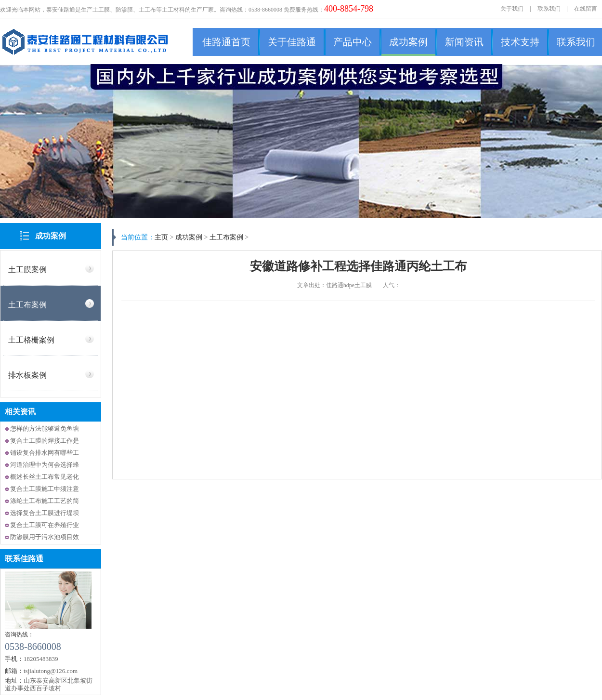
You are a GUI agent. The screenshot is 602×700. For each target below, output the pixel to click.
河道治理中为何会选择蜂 (45, 465)
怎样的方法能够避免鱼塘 (45, 429)
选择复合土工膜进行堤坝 (45, 513)
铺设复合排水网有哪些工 (45, 453)
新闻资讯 (464, 42)
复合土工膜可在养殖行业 (45, 525)
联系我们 (549, 9)
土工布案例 (27, 305)
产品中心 (353, 42)
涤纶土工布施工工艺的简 (45, 501)
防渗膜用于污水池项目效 (45, 537)
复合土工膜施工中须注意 (45, 489)
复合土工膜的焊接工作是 (45, 441)
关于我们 (512, 9)
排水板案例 (27, 375)
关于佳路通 (292, 42)
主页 (161, 237)
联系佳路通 (24, 559)
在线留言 (586, 9)
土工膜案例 (27, 270)
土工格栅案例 (31, 340)
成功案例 (408, 42)
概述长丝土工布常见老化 (45, 477)
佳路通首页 (226, 42)
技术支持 (520, 42)
